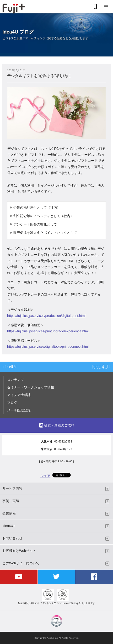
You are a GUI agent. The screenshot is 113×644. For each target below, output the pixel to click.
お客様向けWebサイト (19, 551)
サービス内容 (12, 488)
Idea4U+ (10, 367)
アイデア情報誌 (19, 395)
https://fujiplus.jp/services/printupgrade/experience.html (48, 331)
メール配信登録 (19, 410)
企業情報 (9, 513)
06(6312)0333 (63, 442)
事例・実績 (11, 501)
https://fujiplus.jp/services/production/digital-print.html (46, 316)
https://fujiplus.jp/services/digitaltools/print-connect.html (48, 347)
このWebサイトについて (21, 563)
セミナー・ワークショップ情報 (31, 387)
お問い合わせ (12, 538)
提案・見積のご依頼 (59, 425)
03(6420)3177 (63, 449)
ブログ (12, 403)
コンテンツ (16, 380)
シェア (45, 476)
